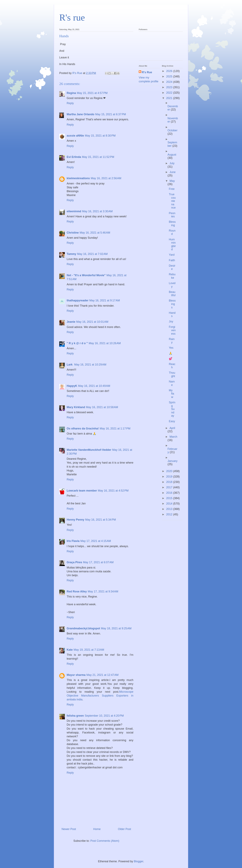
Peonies (172, 215)
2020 (170, 471)
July (172, 163)
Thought (172, 374)
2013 (170, 509)
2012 (170, 514)
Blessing (172, 224)
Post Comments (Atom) (105, 841)
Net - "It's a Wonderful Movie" (86, 275)
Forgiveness (172, 330)
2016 (170, 493)
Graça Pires (74, 562)
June (172, 172)
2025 (170, 76)
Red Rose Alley (77, 591)
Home (97, 829)
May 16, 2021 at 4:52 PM (113, 491)
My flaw (171, 394)
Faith (172, 260)
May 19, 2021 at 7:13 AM (89, 650)
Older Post (124, 829)
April (172, 428)
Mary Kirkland (76, 407)
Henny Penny (75, 520)
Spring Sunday (172, 409)
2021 (170, 98)
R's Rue (147, 72)
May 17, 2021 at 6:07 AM (98, 562)
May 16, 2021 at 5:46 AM (95, 233)
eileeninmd (74, 211)
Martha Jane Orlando (80, 114)
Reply (70, 103)
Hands (172, 315)
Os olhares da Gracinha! (83, 429)
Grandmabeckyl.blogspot (83, 628)
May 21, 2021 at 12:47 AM (102, 675)
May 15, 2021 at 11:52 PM (98, 157)
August (172, 155)
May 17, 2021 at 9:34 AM (103, 591)
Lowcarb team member (82, 491)
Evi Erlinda (74, 157)
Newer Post (69, 829)
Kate (70, 650)
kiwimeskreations (78, 178)
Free (172, 189)
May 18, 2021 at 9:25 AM (116, 628)
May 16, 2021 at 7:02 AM (92, 254)
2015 (170, 498)
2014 (170, 504)
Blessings (172, 304)
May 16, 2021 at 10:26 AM (105, 343)
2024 (170, 82)
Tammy (71, 254)
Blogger (139, 861)
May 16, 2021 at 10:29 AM (90, 365)
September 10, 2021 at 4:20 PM (104, 716)
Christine (73, 233)
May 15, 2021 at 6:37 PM (111, 114)
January (173, 461)
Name (172, 383)
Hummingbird (172, 244)
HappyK (72, 386)
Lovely (172, 285)
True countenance (172, 201)
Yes (171, 348)
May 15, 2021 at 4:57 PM (92, 93)
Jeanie (71, 322)
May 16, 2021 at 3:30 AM (97, 211)
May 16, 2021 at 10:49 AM (94, 386)
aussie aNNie (75, 136)
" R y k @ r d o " (77, 343)
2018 (170, 482)
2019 (170, 477)
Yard (172, 255)
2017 (170, 487)
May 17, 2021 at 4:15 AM (96, 541)
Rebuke (172, 276)
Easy (172, 421)
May (172, 181)
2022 (170, 93)
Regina (71, 93)
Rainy (172, 341)
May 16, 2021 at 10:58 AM (102, 407)
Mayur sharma (76, 675)
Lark (70, 365)
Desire (172, 267)
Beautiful (172, 294)
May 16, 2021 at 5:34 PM (101, 520)
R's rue (72, 17)
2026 (170, 71)
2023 (170, 87)
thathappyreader (78, 300)
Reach (172, 366)
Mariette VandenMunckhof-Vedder (89, 450)
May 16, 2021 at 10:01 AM (92, 322)
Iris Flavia (73, 541)
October (173, 130)
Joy (171, 321)
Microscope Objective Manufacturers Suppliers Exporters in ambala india (100, 696)
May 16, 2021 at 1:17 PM (115, 429)
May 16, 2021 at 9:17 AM (105, 300)
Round (172, 232)
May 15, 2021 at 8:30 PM (100, 136)
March (173, 437)
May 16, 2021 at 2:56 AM (106, 178)
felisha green (75, 716)
